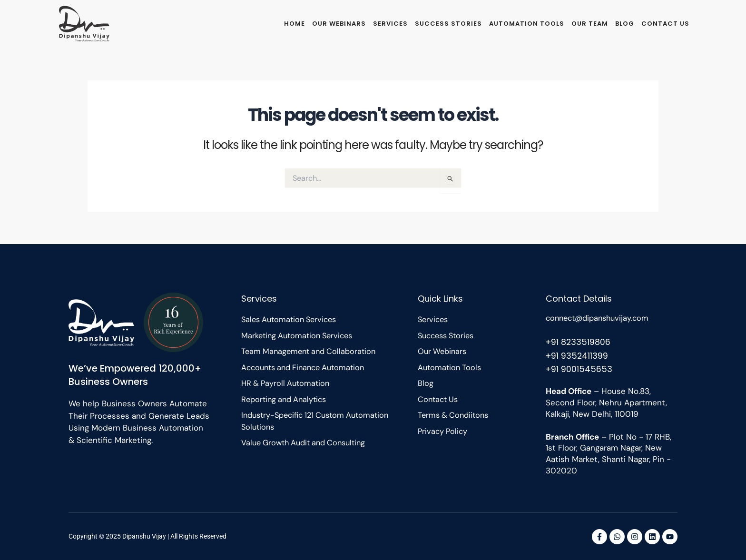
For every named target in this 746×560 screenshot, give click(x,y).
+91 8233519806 (579, 341)
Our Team (590, 24)
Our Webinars (339, 24)
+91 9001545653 (579, 369)
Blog (625, 24)
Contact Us (665, 24)
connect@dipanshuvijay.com (600, 318)
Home (294, 24)
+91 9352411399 (578, 355)
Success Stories (448, 24)
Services (390, 24)
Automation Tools (527, 24)
